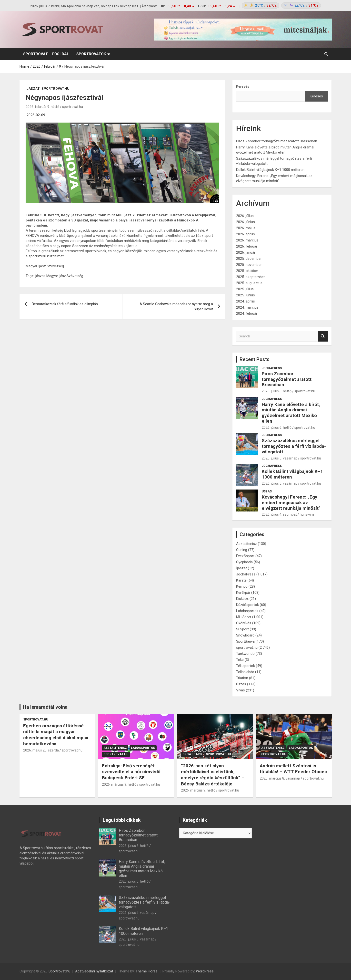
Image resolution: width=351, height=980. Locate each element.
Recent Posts (255, 359)
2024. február (247, 313)
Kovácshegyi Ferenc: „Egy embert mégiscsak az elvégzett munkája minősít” (291, 503)
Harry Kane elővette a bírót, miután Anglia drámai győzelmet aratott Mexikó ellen (291, 413)
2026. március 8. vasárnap (280, 778)
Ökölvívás (244, 623)
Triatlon (242, 678)
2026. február (247, 246)
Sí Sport (242, 629)
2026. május (246, 228)
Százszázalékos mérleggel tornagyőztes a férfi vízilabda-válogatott (294, 446)
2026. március (247, 240)
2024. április (246, 301)
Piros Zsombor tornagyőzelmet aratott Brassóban (277, 141)
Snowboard (245, 635)
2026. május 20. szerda (41, 750)
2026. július (245, 216)
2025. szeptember (251, 277)
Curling (242, 550)
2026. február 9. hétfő (42, 107)
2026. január (246, 252)
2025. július (245, 289)
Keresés (243, 86)
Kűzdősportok (247, 605)
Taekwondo (245, 654)
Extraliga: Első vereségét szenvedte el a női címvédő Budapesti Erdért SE (131, 772)
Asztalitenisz (246, 544)
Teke (240, 660)
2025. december (249, 259)
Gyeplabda (244, 562)
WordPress (205, 971)
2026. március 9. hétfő (119, 784)
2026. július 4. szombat (279, 514)
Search (323, 336)
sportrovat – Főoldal (46, 54)
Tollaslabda (245, 672)
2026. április (246, 234)
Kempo (242, 586)
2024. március (247, 307)
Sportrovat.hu (59, 971)
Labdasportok (247, 611)
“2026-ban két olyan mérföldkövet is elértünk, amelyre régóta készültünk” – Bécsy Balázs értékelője (213, 775)
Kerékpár (243, 593)
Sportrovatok (91, 54)
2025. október (247, 271)
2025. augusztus (249, 283)
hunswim (307, 514)
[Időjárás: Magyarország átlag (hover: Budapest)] (281, 5)
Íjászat (33, 89)
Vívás (241, 690)
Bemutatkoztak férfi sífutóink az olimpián (65, 304)
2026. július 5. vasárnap (280, 458)
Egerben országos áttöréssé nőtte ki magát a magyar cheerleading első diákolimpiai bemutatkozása (56, 735)
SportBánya (245, 641)
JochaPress (272, 368)
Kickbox (242, 599)
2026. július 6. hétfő (277, 391)
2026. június (246, 222)
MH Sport (244, 617)
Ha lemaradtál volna (45, 707)
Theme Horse (147, 971)
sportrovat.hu (55, 89)
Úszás (267, 491)
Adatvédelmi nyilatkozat (94, 971)
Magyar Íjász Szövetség (65, 276)
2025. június (246, 295)
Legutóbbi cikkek (122, 820)
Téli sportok (246, 666)
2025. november (249, 265)
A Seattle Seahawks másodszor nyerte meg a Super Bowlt (176, 307)
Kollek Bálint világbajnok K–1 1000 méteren (270, 170)
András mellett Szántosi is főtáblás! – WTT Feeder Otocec (293, 769)
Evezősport (245, 556)
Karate (241, 580)
